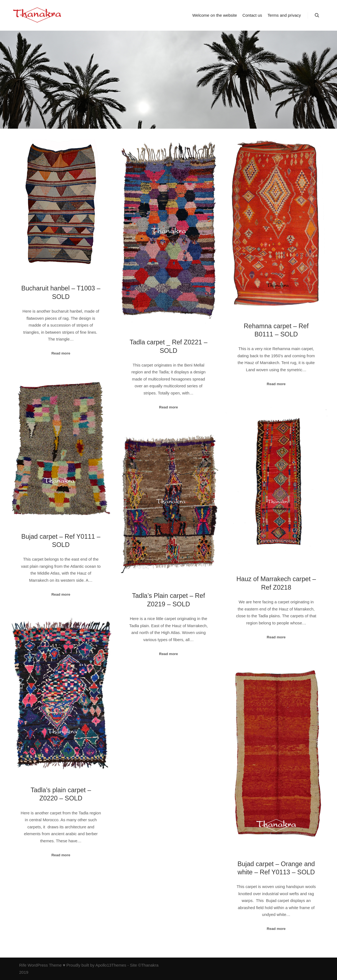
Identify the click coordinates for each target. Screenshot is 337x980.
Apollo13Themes (111, 965)
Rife (23, 965)
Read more (61, 353)
